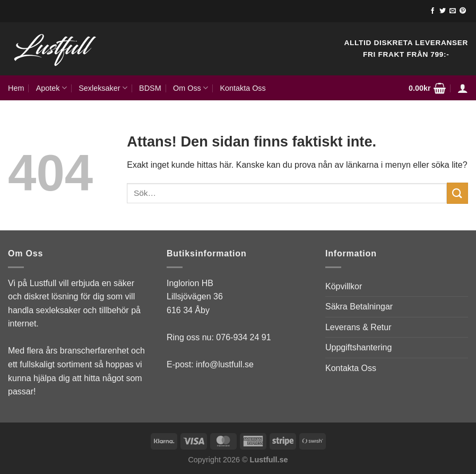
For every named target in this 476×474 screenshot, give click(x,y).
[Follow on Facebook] (432, 11)
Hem (16, 88)
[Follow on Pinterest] (463, 11)
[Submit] (457, 193)
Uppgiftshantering (358, 347)
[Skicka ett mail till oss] (453, 11)
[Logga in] (463, 88)
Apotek (51, 88)
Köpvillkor (344, 286)
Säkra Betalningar (359, 307)
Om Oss (191, 88)
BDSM (150, 88)
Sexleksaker (103, 88)
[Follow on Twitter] (443, 11)
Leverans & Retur (358, 327)
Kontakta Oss (243, 88)
